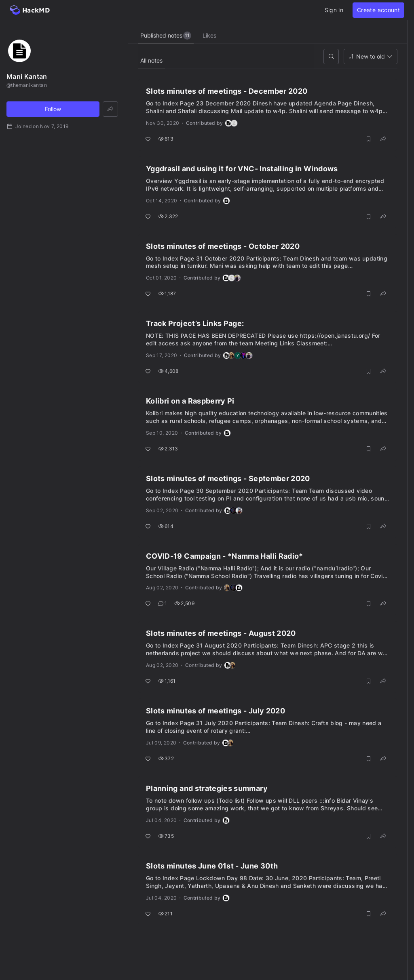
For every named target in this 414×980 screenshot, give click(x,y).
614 (166, 526)
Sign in (334, 10)
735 (166, 836)
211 (165, 914)
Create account (378, 10)
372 (166, 758)
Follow (53, 109)
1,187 (167, 293)
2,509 (184, 603)
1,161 (167, 681)
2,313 (168, 449)
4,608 (168, 371)
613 (166, 139)
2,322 (168, 216)
